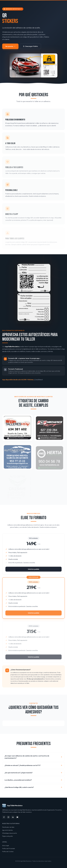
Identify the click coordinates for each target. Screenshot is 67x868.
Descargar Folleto (30, 46)
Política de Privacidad (8, 849)
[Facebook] (4, 817)
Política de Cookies (8, 852)
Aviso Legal (6, 846)
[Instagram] (8, 817)
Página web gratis (8, 836)
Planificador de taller (8, 827)
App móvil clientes (8, 830)
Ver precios (10, 46)
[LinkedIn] (13, 817)
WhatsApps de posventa (10, 833)
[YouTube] (17, 817)
